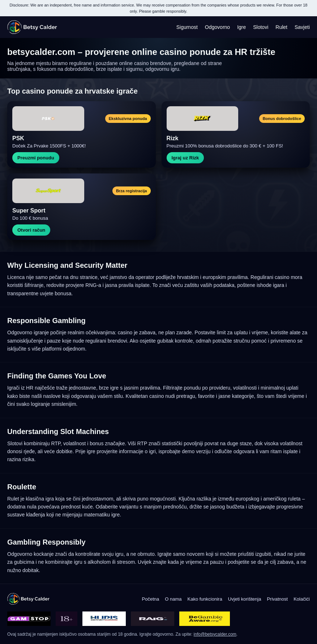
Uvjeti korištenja (245, 599)
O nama (173, 599)
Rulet (281, 27)
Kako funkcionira (205, 599)
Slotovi (261, 27)
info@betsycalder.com (215, 634)
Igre (241, 27)
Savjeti (302, 27)
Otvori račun (31, 230)
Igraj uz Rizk (185, 158)
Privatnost (277, 599)
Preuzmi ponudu (36, 158)
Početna (151, 599)
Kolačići (302, 599)
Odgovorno (217, 27)
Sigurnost (187, 27)
